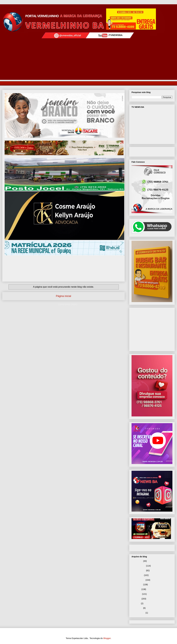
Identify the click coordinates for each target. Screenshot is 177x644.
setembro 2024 (138, 613)
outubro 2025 (137, 575)
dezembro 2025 (138, 566)
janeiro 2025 (137, 608)
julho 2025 (136, 589)
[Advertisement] (88, 60)
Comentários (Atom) (68, 304)
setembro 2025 (138, 580)
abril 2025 (136, 603)
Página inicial (63, 296)
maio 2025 (136, 599)
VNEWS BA (143, 151)
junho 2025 (136, 594)
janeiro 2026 (137, 561)
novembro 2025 (138, 570)
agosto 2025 (137, 585)
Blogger (107, 638)
